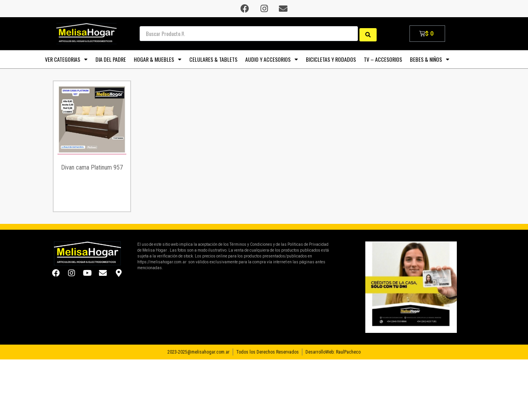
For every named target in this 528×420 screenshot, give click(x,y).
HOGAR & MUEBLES (158, 59)
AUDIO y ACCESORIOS (272, 59)
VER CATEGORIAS (66, 59)
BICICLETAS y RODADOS (331, 59)
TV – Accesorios (383, 59)
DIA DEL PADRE (111, 59)
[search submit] (368, 34)
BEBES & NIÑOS (430, 59)
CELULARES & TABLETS (213, 59)
